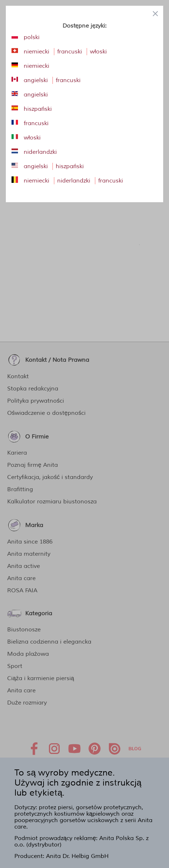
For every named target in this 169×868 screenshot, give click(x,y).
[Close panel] (155, 14)
